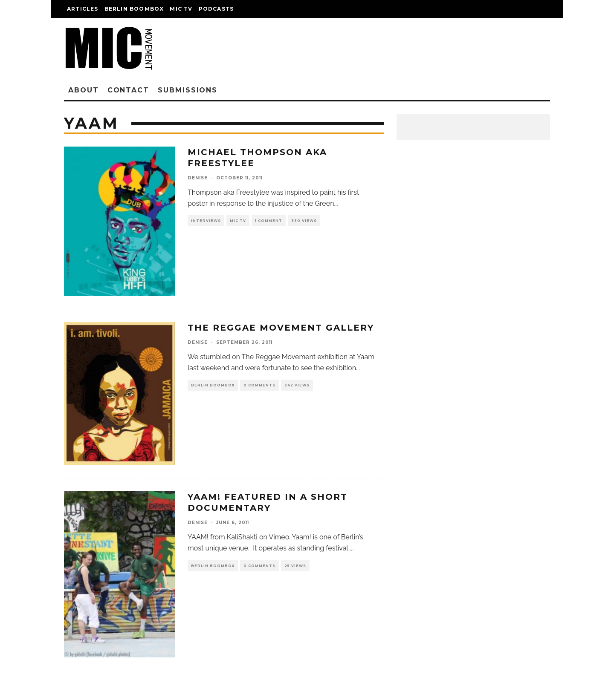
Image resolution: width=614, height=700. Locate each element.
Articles (83, 9)
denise (198, 178)
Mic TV (181, 9)
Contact (128, 90)
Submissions (188, 90)
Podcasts (216, 9)
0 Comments (259, 385)
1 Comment (269, 221)
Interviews (206, 221)
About (84, 90)
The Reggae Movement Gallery (281, 328)
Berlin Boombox (134, 9)
